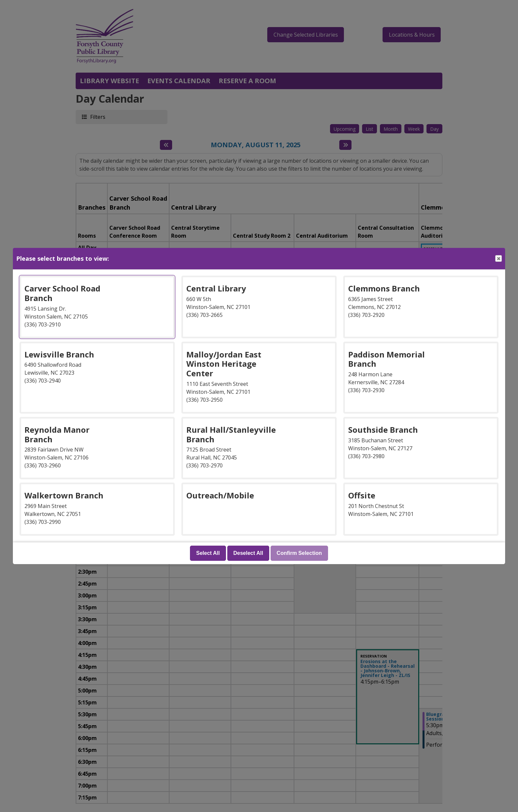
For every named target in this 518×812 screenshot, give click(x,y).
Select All (208, 553)
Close (498, 259)
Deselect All (248, 553)
